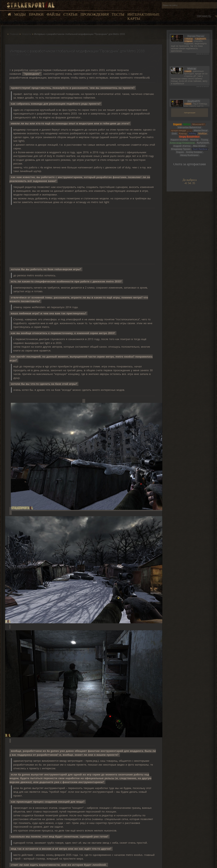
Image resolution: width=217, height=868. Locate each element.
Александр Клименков (182, 143)
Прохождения (95, 14)
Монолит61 (198, 124)
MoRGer (203, 134)
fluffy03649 (203, 143)
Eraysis (180, 152)
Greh (174, 134)
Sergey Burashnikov (189, 137)
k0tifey (193, 134)
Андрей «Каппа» (182, 146)
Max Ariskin (199, 146)
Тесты (118, 14)
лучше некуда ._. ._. (181, 131)
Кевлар (183, 134)
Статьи (70, 14)
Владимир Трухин (181, 149)
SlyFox (187, 124)
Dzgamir (177, 124)
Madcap (194, 140)
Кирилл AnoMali (179, 140)
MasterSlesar (201, 131)
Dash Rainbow (200, 149)
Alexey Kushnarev (189, 155)
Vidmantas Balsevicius (189, 127)
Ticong (204, 140)
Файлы (53, 14)
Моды (20, 14)
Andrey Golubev (194, 152)
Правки (36, 14)
